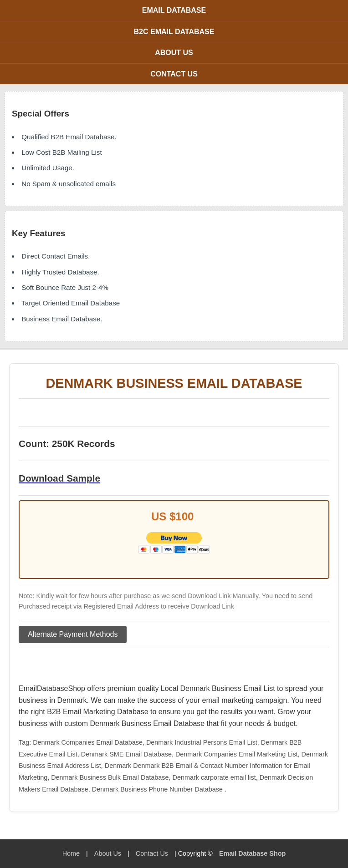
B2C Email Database (174, 32)
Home (71, 853)
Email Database (174, 10)
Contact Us (174, 74)
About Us (174, 53)
